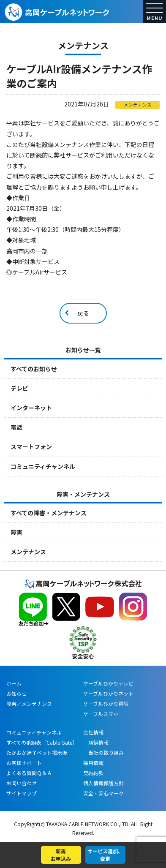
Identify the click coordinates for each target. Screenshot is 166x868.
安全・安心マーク (103, 793)
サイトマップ (22, 793)
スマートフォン (31, 446)
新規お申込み (61, 855)
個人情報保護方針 (103, 783)
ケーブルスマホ (101, 714)
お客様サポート (24, 763)
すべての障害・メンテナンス (49, 513)
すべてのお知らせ (34, 369)
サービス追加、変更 (105, 855)
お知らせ (16, 693)
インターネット (31, 408)
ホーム (14, 683)
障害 (16, 532)
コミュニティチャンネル (43, 466)
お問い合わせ (22, 783)
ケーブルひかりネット (108, 693)
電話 (16, 427)
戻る (83, 313)
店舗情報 (96, 742)
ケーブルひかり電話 (106, 703)
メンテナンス (28, 552)
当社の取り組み (103, 752)
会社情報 (93, 732)
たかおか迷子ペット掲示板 (37, 752)
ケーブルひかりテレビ (108, 683)
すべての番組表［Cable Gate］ (42, 742)
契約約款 (93, 773)
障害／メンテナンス (29, 703)
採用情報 (93, 763)
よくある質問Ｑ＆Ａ (29, 773)
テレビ (19, 388)
